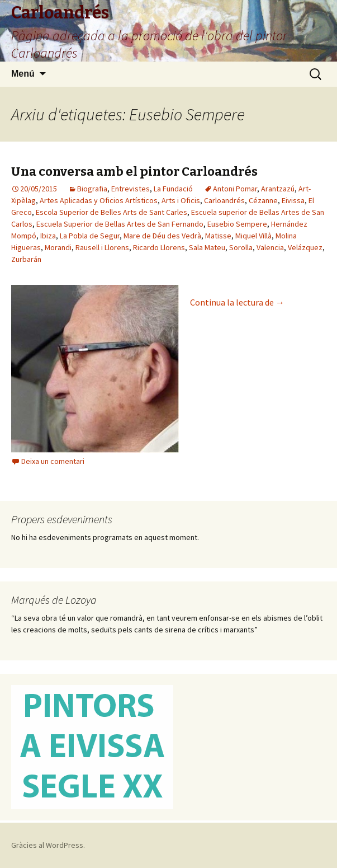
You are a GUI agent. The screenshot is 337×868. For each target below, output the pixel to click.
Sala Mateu (207, 247)
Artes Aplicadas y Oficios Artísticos (99, 200)
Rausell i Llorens (102, 247)
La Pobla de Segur (90, 236)
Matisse (218, 236)
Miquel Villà (253, 236)
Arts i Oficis (181, 200)
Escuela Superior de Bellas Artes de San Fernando (120, 224)
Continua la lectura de (237, 302)
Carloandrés (224, 200)
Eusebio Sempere (237, 224)
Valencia (270, 247)
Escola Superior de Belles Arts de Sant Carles (111, 212)
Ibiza (48, 236)
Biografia (92, 189)
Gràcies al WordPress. (48, 845)
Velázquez (305, 247)
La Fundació (173, 189)
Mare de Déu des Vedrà (162, 236)
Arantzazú (278, 189)
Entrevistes (130, 189)
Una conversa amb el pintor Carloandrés (134, 172)
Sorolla (241, 247)
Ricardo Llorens (159, 247)
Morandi (58, 247)
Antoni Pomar (235, 189)
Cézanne (263, 200)
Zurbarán (26, 259)
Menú (23, 74)
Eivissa (293, 200)
